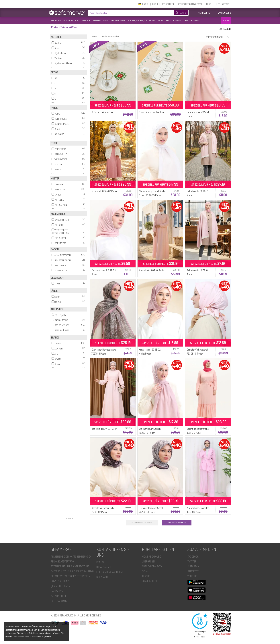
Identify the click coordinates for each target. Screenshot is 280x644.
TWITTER (192, 561)
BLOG (209, 4)
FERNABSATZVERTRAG (62, 561)
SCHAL (145, 571)
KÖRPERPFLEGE (150, 581)
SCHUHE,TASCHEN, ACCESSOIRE (141, 21)
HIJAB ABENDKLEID (152, 557)
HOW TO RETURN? (60, 581)
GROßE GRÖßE (118, 21)
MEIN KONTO (204, 13)
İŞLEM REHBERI (58, 596)
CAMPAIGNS (57, 591)
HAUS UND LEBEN (181, 21)
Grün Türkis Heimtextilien (151, 112)
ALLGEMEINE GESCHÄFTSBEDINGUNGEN (71, 557)
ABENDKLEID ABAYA (152, 566)
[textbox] (128, 13)
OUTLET (226, 21)
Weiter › (69, 518)
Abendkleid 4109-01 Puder (152, 270)
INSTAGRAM (193, 566)
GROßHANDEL (103, 577)
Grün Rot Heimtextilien (102, 112)
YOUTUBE (192, 576)
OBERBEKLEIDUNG (100, 21)
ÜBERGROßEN (149, 561)
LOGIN (155, 4)
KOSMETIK (195, 21)
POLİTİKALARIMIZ (59, 601)
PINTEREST (193, 571)
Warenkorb (225, 13)
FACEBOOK (193, 557)
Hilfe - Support (104, 567)
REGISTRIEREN (168, 4)
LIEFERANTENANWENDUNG (110, 572)
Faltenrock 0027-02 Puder (104, 191)
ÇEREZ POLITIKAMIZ (61, 586)
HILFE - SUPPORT (222, 4)
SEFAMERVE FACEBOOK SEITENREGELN (71, 576)
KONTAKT (101, 562)
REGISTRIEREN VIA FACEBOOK (190, 4)
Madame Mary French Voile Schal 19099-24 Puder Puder (152, 195)
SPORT (160, 21)
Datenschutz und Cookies (24, 637)
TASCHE (146, 576)
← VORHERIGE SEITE (142, 523)
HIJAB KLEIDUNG (71, 21)
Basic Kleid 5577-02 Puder (104, 429)
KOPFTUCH (85, 21)
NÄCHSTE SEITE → (177, 523)
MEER (168, 21)
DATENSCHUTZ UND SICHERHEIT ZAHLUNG (72, 571)
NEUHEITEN (56, 21)
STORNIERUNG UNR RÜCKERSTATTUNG (70, 566)
